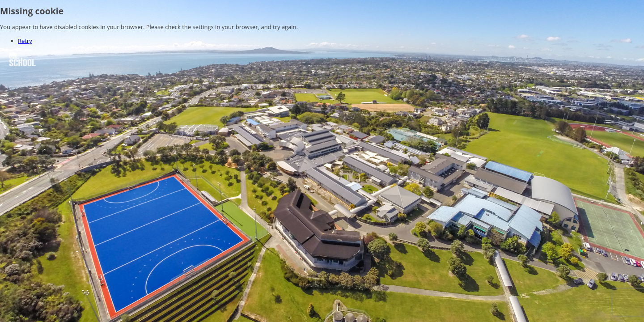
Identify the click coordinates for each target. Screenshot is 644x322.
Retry (25, 41)
